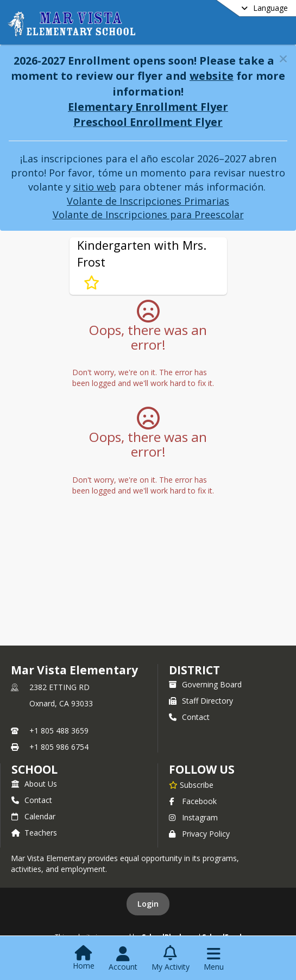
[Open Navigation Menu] (214, 959)
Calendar (33, 816)
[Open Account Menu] (123, 959)
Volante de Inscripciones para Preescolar (148, 214)
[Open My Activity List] (171, 959)
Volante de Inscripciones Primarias (148, 201)
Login (148, 904)
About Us (34, 784)
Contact (189, 717)
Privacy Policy (199, 834)
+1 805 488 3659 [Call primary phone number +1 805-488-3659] (59, 731)
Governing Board (205, 684)
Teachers (34, 833)
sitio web (95, 187)
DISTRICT (194, 670)
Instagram (193, 817)
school (34, 769)
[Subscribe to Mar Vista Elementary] (191, 785)
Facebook (193, 801)
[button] (283, 59)
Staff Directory (201, 701)
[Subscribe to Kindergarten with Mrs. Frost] (92, 283)
